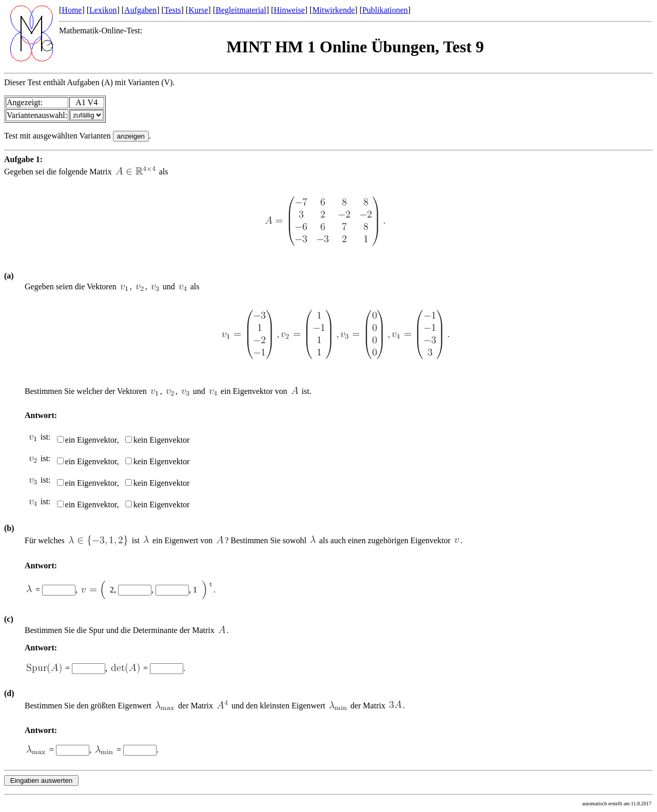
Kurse (198, 10)
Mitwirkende (333, 10)
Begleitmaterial (241, 10)
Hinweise (289, 10)
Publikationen (385, 10)
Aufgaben (140, 10)
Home (72, 10)
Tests (173, 10)
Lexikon (103, 10)
